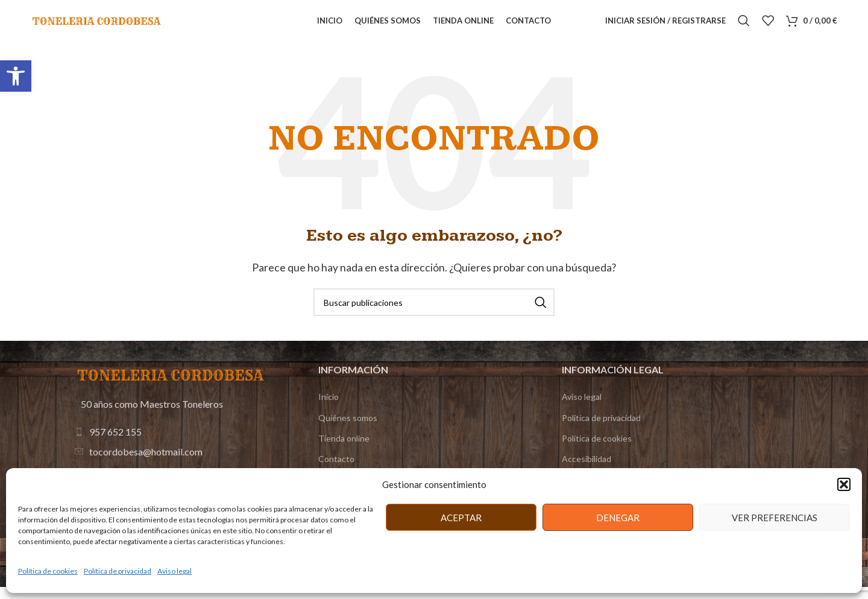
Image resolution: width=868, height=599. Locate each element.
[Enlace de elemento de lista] (172, 445)
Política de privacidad (118, 571)
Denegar (618, 518)
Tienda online (344, 451)
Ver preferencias (775, 518)
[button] (16, 76)
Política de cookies (48, 571)
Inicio (329, 410)
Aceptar (461, 518)
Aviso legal (175, 571)
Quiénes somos (348, 430)
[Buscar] (744, 27)
